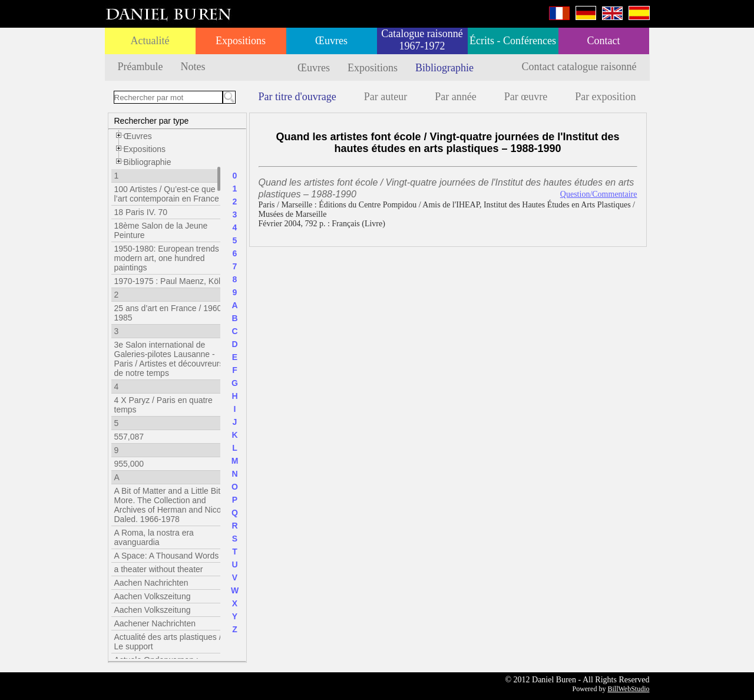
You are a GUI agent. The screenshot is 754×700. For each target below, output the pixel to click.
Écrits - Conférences (513, 41)
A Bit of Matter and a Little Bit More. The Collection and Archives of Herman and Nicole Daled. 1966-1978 (171, 505)
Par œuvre (526, 97)
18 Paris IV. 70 (141, 212)
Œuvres (331, 41)
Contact (604, 41)
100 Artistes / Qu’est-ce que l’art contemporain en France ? (170, 194)
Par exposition (606, 97)
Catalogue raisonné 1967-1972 (422, 40)
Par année (455, 97)
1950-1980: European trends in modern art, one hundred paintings (171, 258)
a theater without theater (159, 569)
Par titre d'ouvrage (297, 97)
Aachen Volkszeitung (153, 596)
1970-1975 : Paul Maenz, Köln (170, 281)
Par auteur (386, 97)
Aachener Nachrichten (155, 623)
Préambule (140, 67)
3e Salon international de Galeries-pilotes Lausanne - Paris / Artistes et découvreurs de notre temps (169, 359)
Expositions (241, 41)
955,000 (129, 464)
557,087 (129, 437)
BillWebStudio (628, 689)
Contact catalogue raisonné (579, 67)
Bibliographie (444, 68)
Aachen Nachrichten (151, 583)
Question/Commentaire (599, 194)
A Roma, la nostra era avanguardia (154, 537)
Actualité (150, 41)
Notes (193, 67)
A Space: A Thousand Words (167, 556)
